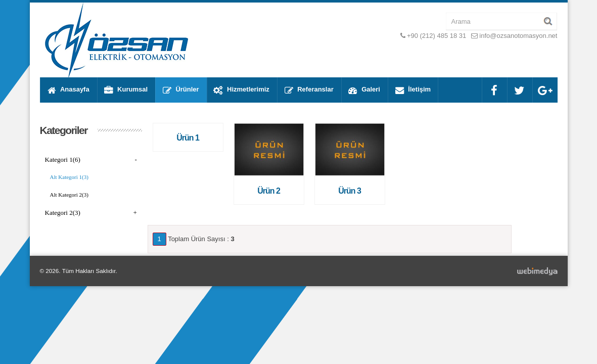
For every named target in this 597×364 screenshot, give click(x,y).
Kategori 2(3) (91, 213)
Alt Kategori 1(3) (69, 177)
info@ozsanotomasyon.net (518, 36)
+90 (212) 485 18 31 (437, 36)
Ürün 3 (350, 191)
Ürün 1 (188, 138)
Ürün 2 (269, 191)
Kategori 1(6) (91, 160)
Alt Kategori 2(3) (69, 195)
